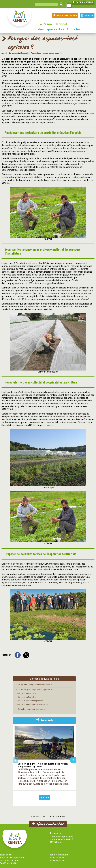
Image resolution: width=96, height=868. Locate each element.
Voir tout (44, 798)
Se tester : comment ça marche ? (31, 709)
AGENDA (87, 15)
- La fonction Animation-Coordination (33, 704)
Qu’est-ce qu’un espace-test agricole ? (34, 690)
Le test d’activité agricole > (20, 53)
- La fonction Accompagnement (30, 701)
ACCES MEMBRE (83, 2)
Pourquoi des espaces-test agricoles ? (34, 685)
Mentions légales (38, 817)
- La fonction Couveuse (27, 693)
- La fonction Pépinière (26, 697)
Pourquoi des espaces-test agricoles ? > (46, 53)
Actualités (44, 720)
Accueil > (5, 53)
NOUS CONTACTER (65, 15)
